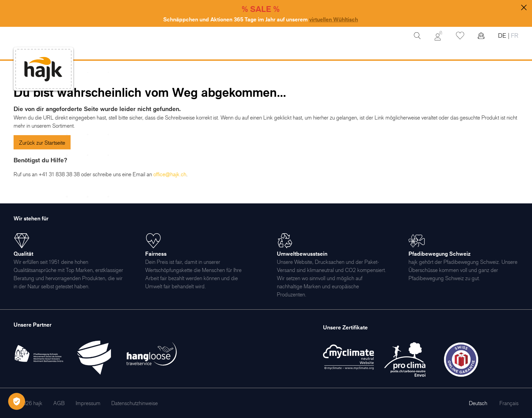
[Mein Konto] (438, 36)
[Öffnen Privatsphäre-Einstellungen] (17, 401)
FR (514, 35)
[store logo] (43, 69)
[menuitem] (59, 403)
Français (509, 403)
